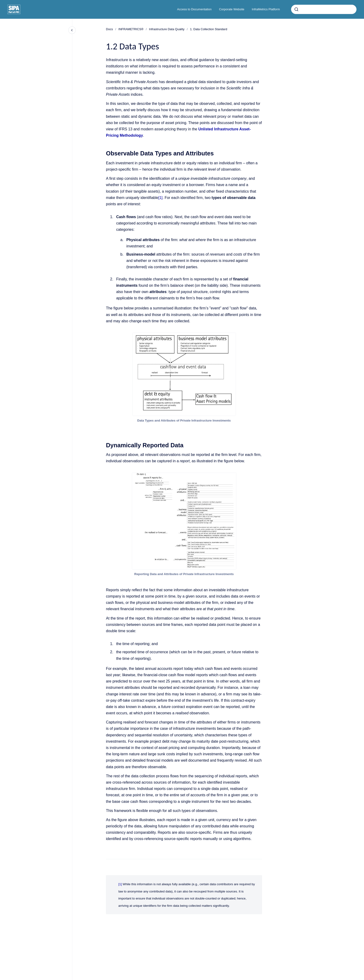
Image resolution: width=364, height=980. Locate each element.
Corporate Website (232, 9)
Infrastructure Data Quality (167, 29)
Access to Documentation (194, 9)
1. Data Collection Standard (209, 29)
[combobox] (324, 9)
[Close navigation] (72, 30)
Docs (109, 29)
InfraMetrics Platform (266, 9)
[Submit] (296, 9)
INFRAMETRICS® (131, 29)
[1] (160, 198)
